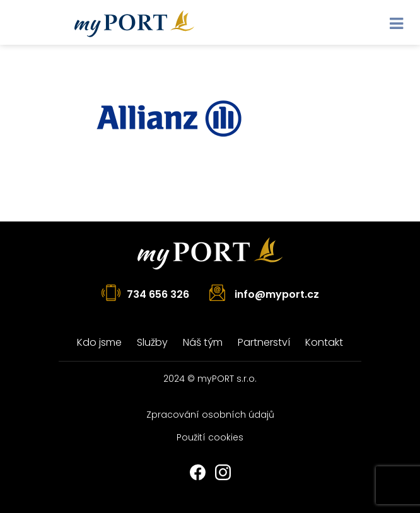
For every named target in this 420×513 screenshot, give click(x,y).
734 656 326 (158, 294)
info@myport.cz (277, 294)
